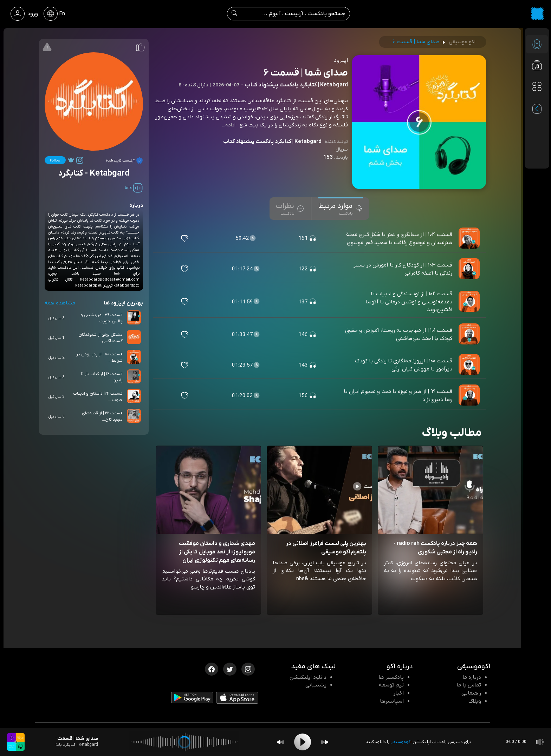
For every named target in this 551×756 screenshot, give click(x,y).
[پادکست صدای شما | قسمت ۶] (16, 742)
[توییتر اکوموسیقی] (230, 669)
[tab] (341, 209)
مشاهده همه (60, 303)
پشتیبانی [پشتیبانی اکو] (316, 685)
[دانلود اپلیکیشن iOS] (237, 699)
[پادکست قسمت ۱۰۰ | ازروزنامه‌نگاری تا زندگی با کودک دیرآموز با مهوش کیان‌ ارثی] (470, 365)
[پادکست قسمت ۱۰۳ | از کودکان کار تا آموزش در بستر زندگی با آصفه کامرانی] (470, 269)
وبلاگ (475, 701)
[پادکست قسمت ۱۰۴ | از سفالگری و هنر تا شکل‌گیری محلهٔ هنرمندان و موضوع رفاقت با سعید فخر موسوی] (470, 238)
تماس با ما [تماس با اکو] (469, 685)
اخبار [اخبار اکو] (398, 693)
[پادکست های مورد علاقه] (537, 100)
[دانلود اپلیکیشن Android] (192, 699)
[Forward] (325, 742)
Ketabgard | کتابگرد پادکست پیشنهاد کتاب (272, 142)
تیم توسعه (391, 685)
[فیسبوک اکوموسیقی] (212, 669)
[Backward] (280, 742)
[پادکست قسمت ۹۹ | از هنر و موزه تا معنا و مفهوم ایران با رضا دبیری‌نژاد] (470, 395)
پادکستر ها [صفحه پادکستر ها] (391, 677)
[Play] (303, 742)
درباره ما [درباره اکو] (472, 677)
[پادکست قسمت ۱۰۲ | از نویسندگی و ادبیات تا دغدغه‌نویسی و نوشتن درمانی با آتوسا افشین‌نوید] (470, 302)
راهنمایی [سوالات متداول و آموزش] (471, 693)
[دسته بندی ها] (537, 86)
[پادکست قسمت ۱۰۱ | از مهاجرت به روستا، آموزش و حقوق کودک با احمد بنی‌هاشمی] (470, 334)
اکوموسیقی (401, 742)
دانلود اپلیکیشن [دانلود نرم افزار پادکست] (308, 677)
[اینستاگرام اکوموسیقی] (248, 669)
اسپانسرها (392, 701)
